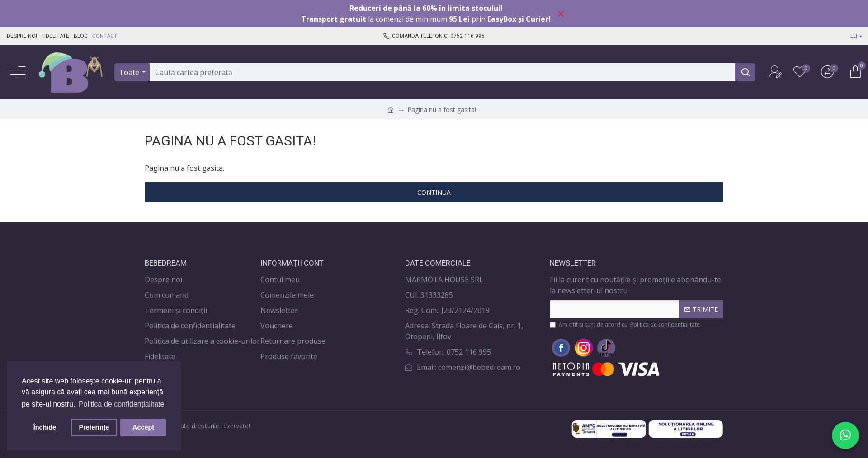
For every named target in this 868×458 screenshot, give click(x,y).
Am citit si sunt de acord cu (625, 325)
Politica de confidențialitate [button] (121, 404)
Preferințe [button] (94, 427)
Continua (434, 192)
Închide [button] (45, 427)
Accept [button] (143, 427)
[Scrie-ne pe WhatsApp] (845, 435)
